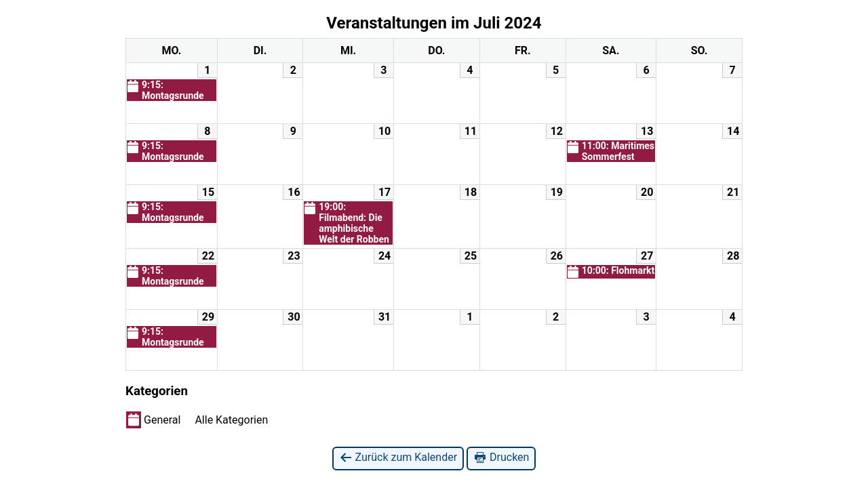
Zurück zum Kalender (398, 458)
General (153, 420)
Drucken (501, 458)
